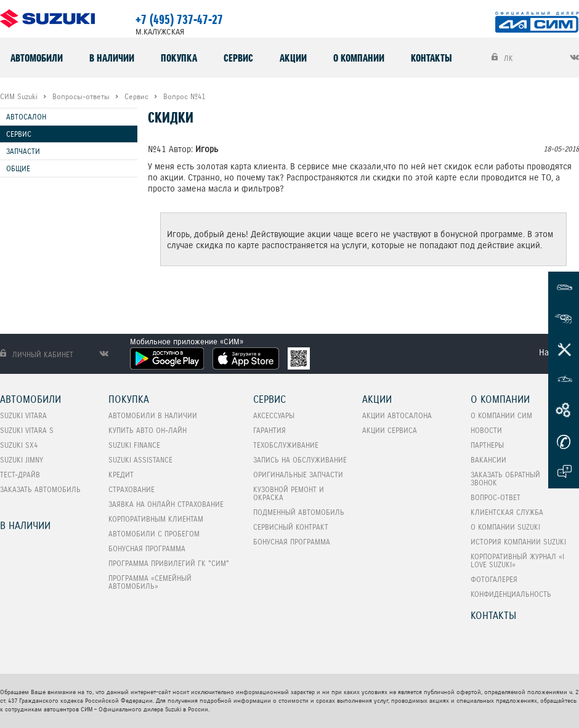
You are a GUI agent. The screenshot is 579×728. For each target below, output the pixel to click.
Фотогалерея (494, 579)
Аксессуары (274, 415)
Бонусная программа (147, 548)
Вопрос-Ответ (496, 497)
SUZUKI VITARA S (27, 430)
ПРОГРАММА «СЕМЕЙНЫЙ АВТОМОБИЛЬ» (150, 582)
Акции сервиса (390, 430)
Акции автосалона (397, 415)
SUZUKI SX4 (19, 445)
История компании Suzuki (518, 542)
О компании (359, 58)
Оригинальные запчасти (298, 475)
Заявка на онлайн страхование (166, 504)
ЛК (502, 58)
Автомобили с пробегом (154, 534)
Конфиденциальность (511, 594)
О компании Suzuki (505, 527)
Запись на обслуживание (300, 460)
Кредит (121, 475)
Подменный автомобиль (299, 512)
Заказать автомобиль (40, 489)
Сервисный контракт (291, 527)
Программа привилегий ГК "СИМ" (169, 563)
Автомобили (37, 58)
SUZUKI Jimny (22, 460)
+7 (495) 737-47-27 (179, 20)
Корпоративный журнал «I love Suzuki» (517, 560)
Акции (293, 58)
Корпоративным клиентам (156, 519)
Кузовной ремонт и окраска (289, 493)
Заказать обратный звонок (505, 479)
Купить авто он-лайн (148, 430)
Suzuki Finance (134, 445)
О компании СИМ (501, 415)
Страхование (132, 489)
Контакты (431, 58)
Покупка (179, 58)
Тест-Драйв (20, 475)
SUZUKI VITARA (23, 415)
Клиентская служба (507, 512)
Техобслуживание (286, 445)
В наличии (112, 58)
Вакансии (488, 460)
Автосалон (26, 117)
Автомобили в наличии (153, 415)
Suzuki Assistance (140, 460)
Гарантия (269, 430)
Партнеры (487, 445)
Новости (486, 430)
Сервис (238, 58)
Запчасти (23, 151)
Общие (18, 168)
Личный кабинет (37, 354)
